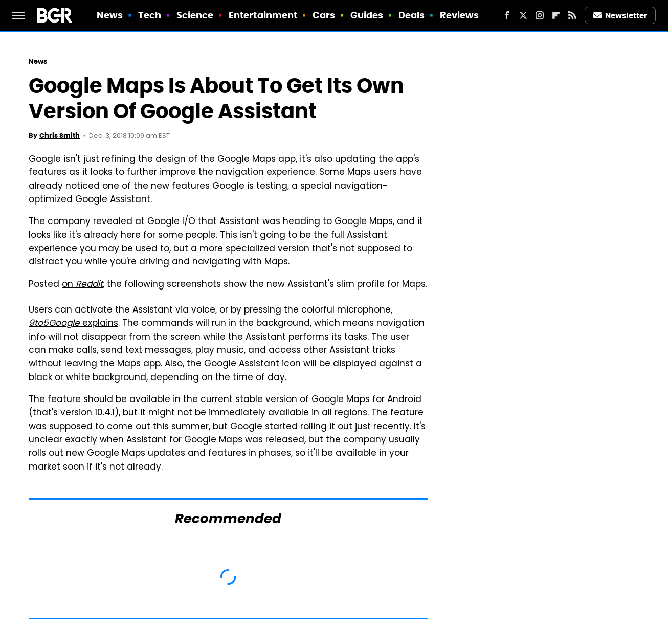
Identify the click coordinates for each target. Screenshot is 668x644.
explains (73, 324)
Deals (412, 15)
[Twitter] (523, 15)
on (82, 285)
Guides (367, 15)
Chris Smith (60, 135)
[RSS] (572, 15)
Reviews (460, 15)
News (110, 15)
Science (195, 15)
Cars (324, 15)
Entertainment (263, 15)
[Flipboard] (556, 15)
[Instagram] (540, 15)
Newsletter (620, 16)
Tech (150, 15)
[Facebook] (507, 15)
